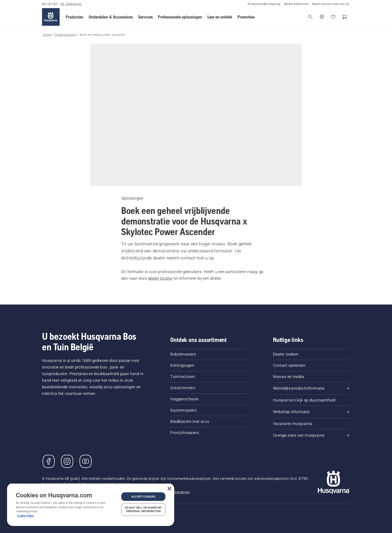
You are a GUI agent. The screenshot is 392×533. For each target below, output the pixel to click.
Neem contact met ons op (331, 4)
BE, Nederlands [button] (71, 4)
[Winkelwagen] (345, 17)
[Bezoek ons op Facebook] (49, 461)
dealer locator (160, 278)
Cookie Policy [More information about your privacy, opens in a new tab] (26, 516)
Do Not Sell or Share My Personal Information (143, 509)
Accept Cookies (143, 497)
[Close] (169, 489)
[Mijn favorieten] (333, 17)
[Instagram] (67, 461)
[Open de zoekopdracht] (310, 17)
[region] (91, 505)
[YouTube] (86, 461)
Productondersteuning (264, 4)
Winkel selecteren (296, 4)
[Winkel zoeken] (322, 17)
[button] (75, 17)
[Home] (51, 17)
